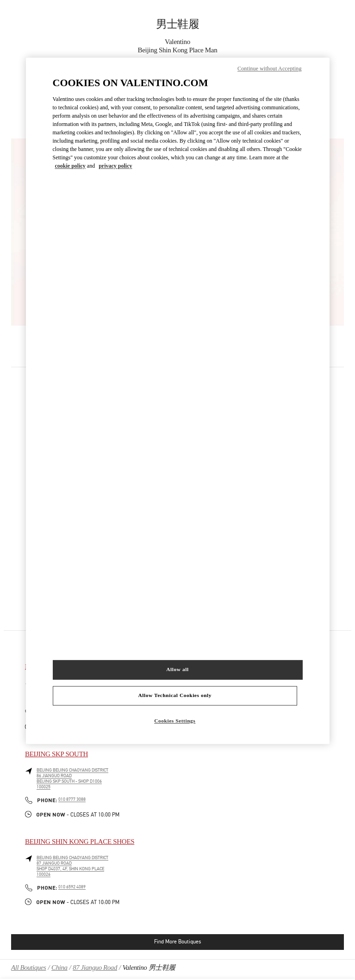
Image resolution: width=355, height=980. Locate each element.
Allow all (177, 669)
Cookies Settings (175, 721)
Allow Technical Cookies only (175, 695)
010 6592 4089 (72, 887)
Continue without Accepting (269, 69)
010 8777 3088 (72, 799)
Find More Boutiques (177, 942)
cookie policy (70, 166)
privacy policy (115, 166)
